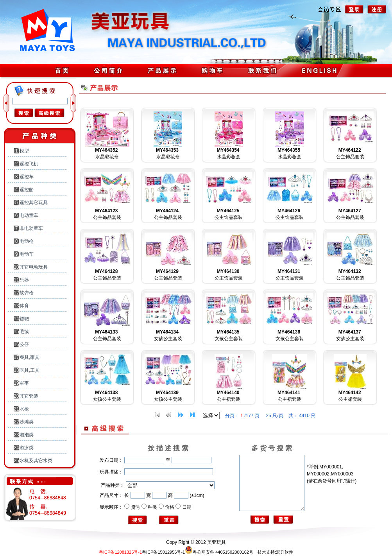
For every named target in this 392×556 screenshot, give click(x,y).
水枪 (24, 409)
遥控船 (27, 190)
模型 (24, 151)
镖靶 (24, 319)
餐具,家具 (30, 357)
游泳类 (27, 448)
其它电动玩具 (34, 267)
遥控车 (27, 177)
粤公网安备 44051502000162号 (219, 552)
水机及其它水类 (36, 461)
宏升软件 (285, 552)
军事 (24, 383)
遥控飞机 (29, 164)
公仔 (24, 344)
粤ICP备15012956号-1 (163, 552)
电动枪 (27, 241)
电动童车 (29, 215)
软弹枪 (27, 293)
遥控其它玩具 (34, 203)
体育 (24, 306)
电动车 (27, 254)
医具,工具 (30, 370)
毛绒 (24, 332)
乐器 (24, 280)
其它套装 (29, 396)
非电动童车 (31, 228)
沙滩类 (27, 422)
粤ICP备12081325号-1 (120, 552)
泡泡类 (27, 435)
